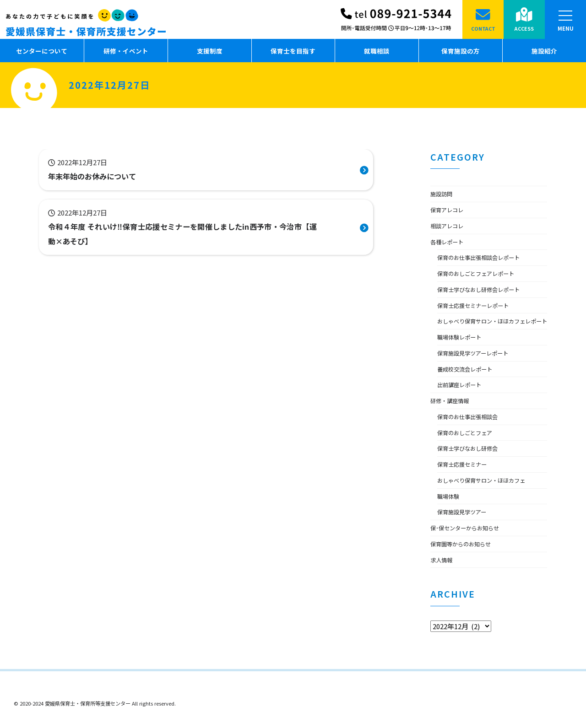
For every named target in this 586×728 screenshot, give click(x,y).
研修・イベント (126, 51)
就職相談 (377, 51)
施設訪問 (443, 194)
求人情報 (443, 575)
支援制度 (210, 51)
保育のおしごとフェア (469, 448)
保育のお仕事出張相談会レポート (485, 257)
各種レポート (450, 242)
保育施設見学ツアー (466, 527)
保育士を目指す (293, 51)
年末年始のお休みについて (97, 176)
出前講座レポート (463, 400)
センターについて (42, 51)
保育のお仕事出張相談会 (472, 432)
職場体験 (450, 511)
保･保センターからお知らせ (470, 543)
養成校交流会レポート (469, 384)
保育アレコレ (450, 210)
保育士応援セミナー (466, 480)
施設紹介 (544, 51)
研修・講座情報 (453, 416)
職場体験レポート (463, 352)
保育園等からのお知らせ (466, 559)
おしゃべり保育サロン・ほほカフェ (488, 496)
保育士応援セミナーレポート (479, 305)
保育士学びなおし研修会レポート (485, 289)
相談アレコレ (450, 226)
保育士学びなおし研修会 (472, 464)
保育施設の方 (461, 51)
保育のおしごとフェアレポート (482, 273)
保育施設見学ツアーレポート (479, 368)
